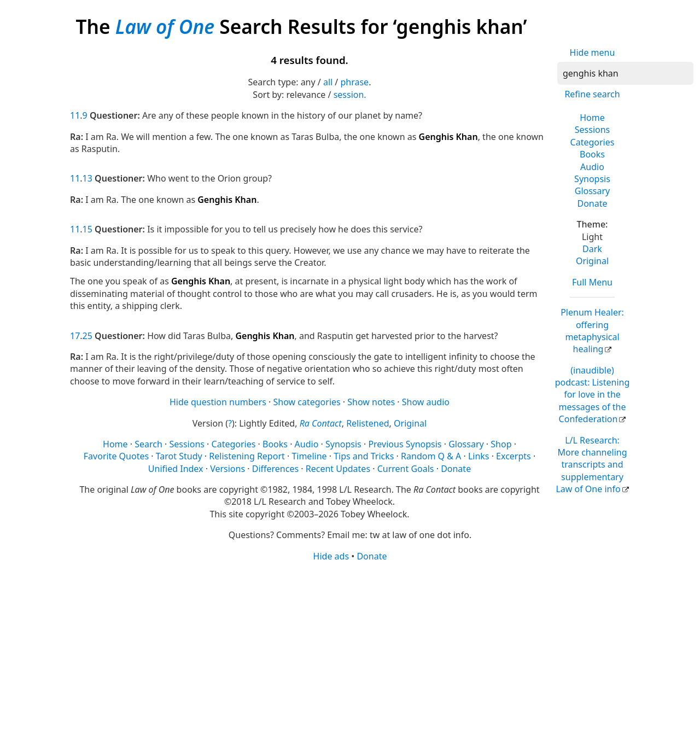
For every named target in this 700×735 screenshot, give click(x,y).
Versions (227, 469)
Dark (592, 249)
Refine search (592, 94)
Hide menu (593, 52)
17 (75, 336)
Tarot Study (179, 456)
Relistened (367, 423)
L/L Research (591, 465)
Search (148, 444)
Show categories (307, 402)
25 (87, 336)
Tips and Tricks (364, 456)
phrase (354, 82)
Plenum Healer (592, 331)
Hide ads (331, 556)
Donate (592, 203)
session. (350, 95)
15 (87, 229)
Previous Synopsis (405, 444)
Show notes (371, 402)
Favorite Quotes (116, 456)
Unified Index (176, 469)
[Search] (625, 73)
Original (592, 261)
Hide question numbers (218, 402)
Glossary (593, 191)
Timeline (309, 456)
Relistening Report (247, 456)
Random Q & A (431, 456)
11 (75, 115)
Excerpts (514, 456)
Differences (275, 469)
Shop (501, 444)
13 (87, 178)
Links (479, 456)
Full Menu (592, 282)
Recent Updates (338, 469)
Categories (593, 142)
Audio (592, 167)
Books (592, 154)
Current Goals (406, 469)
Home (592, 118)
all (328, 82)
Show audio (426, 402)
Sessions (593, 130)
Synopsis (592, 179)
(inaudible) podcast (593, 395)
